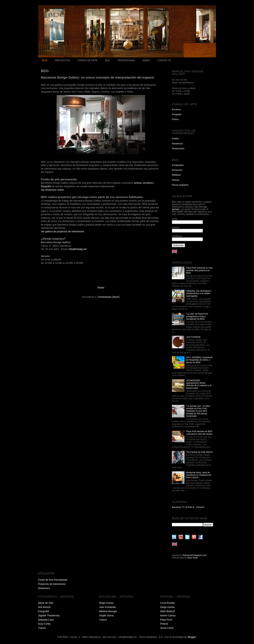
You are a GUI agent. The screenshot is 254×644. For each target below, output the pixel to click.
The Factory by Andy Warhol (199, 452)
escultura (148, 183)
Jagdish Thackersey (49, 615)
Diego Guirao (106, 603)
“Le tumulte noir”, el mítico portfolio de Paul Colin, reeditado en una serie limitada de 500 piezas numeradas (198, 411)
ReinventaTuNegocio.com (195, 555)
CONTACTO (164, 60)
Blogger (192, 637)
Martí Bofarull (167, 611)
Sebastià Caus (46, 620)
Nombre (176, 228)
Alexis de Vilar (46, 603)
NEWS (146, 60)
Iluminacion (177, 170)
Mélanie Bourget (108, 611)
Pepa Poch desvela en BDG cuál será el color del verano (199, 433)
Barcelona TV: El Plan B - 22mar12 (188, 507)
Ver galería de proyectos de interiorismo (62, 231)
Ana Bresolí (44, 607)
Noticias (176, 180)
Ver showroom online (52, 190)
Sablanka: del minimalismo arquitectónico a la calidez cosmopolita (199, 293)
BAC (108, 60)
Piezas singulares (180, 185)
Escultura (176, 110)
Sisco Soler (192, 558)
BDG (45, 60)
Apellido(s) (177, 236)
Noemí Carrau (168, 615)
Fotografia (177, 114)
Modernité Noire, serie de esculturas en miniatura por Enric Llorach (199, 475)
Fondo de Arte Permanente (53, 580)
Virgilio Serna (106, 615)
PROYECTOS (63, 60)
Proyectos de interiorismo (52, 584)
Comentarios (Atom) (109, 297)
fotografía (46, 186)
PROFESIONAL (126, 60)
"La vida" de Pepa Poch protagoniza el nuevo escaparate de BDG (197, 316)
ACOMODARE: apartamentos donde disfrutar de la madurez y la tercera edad (199, 384)
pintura (138, 183)
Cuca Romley (168, 603)
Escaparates (178, 165)
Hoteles (175, 139)
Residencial (177, 144)
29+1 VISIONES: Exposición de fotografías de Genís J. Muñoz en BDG (199, 360)
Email (175, 219)
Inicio (101, 288)
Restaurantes (178, 149)
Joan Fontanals (193, 337)
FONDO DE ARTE (88, 60)
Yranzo (42, 628)
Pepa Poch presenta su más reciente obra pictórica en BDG (199, 270)
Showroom (44, 588)
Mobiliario (176, 175)
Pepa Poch (166, 620)
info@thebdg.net (78, 249)
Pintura (175, 119)
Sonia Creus (167, 628)
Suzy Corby (44, 624)
